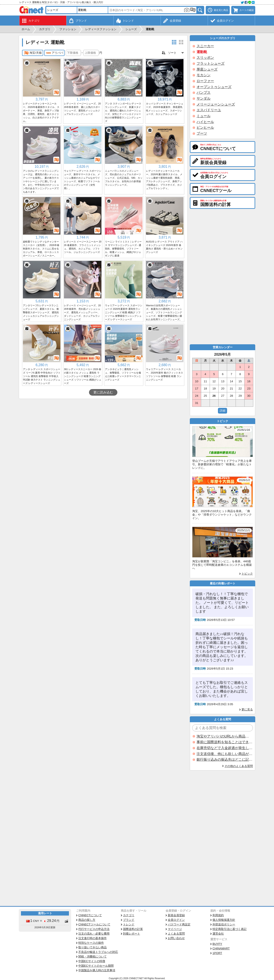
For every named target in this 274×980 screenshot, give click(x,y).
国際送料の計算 (133, 929)
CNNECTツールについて (94, 924)
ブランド (129, 920)
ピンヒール (205, 127)
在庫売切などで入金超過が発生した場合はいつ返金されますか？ (224, 748)
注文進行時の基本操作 (92, 938)
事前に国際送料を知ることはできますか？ (224, 742)
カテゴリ (129, 915)
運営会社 (218, 934)
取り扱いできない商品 (92, 947)
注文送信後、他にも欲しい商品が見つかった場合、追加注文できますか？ (224, 754)
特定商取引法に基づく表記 (229, 929)
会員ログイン (176, 920)
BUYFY (217, 944)
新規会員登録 (176, 915)
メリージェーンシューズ (216, 104)
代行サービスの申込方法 (94, 929)
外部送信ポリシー (224, 924)
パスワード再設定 (179, 924)
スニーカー (205, 46)
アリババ (54, 53)
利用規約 (218, 915)
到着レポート (132, 934)
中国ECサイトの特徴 (92, 961)
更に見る (247, 709)
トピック (247, 574)
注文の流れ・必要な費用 (94, 934)
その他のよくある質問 (239, 766)
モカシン (204, 75)
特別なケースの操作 (91, 943)
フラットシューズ (211, 63)
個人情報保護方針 (224, 920)
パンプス (204, 93)
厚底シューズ (207, 69)
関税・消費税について (92, 957)
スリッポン (205, 58)
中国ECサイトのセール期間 (96, 966)
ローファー (205, 81)
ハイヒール (205, 122)
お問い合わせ (176, 938)
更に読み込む (103, 392)
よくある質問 (176, 934)
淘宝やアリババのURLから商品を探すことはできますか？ (224, 736)
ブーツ (202, 133)
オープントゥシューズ (214, 87)
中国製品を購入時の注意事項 (97, 970)
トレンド (129, 924)
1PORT (217, 953)
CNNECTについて (90, 915)
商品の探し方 (87, 920)
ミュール (204, 116)
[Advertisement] (103, 432)
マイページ (175, 929)
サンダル (204, 98)
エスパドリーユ (209, 110)
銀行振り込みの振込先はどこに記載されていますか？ (224, 759)
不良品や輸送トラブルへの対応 (98, 952)
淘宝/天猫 (33, 53)
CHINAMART (221, 948)
